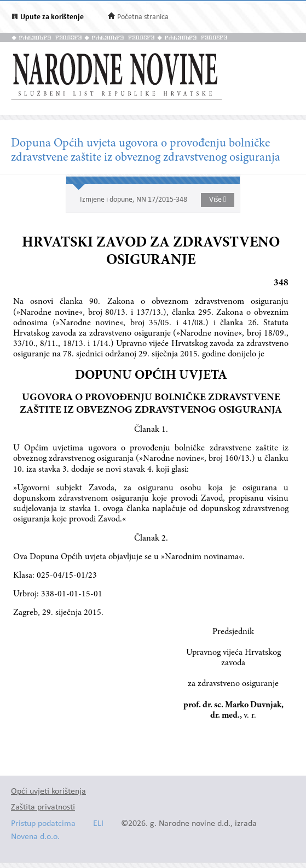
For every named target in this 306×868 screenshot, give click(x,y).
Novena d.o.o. (35, 837)
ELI (98, 824)
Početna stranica (143, 17)
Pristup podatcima (43, 824)
